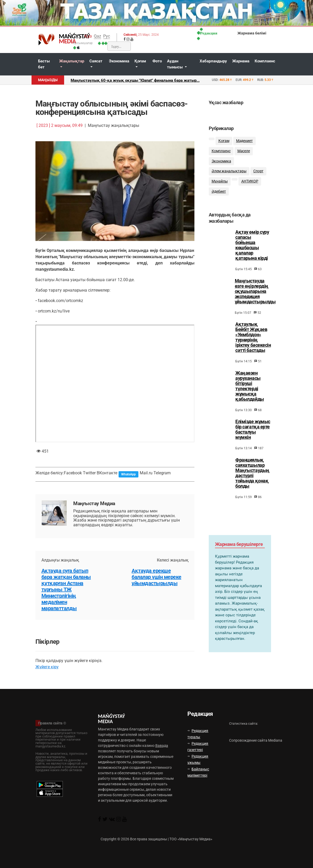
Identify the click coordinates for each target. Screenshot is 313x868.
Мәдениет (244, 141)
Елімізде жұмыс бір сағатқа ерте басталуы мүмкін (253, 434)
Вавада (162, 746)
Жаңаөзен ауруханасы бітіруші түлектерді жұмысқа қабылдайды (250, 391)
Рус (107, 36)
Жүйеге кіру (47, 667)
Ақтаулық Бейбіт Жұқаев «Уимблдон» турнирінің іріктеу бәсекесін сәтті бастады (253, 342)
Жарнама (241, 61)
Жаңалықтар (72, 61)
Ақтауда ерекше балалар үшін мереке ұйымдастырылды (156, 577)
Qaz (97, 36)
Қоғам (140, 61)
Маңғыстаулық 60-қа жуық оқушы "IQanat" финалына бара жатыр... (135, 80)
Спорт (258, 171)
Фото (157, 61)
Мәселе (244, 151)
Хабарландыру (213, 61)
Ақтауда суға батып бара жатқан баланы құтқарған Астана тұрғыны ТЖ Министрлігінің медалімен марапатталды (66, 589)
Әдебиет (219, 191)
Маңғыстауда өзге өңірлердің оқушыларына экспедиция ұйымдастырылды (255, 296)
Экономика (119, 61)
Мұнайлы (220, 181)
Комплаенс (265, 61)
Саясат (96, 61)
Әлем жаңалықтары (229, 171)
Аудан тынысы (175, 64)
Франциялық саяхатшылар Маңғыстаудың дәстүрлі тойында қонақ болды (252, 477)
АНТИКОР (250, 181)
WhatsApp (128, 474)
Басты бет (44, 64)
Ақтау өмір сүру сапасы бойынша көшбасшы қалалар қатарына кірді (252, 250)
